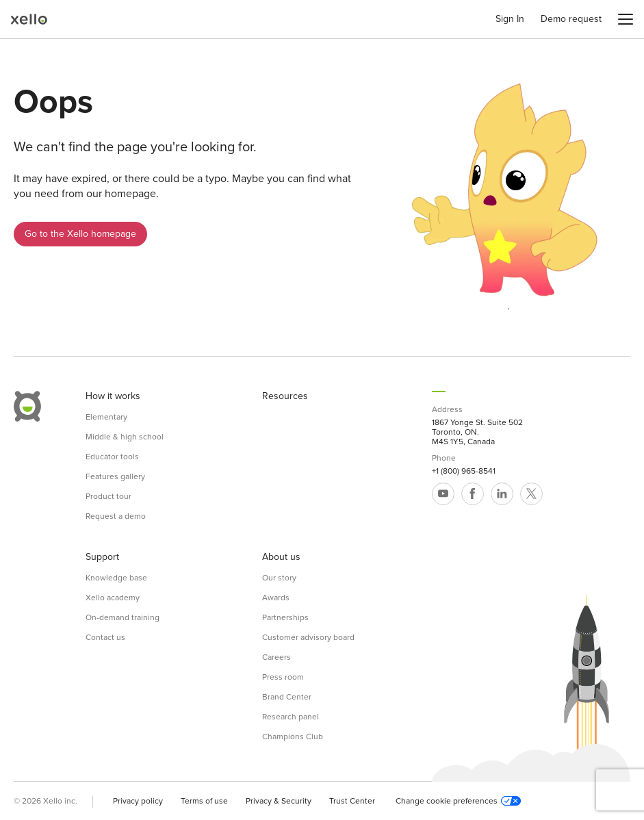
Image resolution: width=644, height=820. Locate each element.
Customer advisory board (308, 637)
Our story (279, 578)
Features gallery (115, 476)
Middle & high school (125, 437)
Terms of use (204, 801)
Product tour (108, 496)
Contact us (105, 637)
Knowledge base (116, 578)
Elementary (106, 417)
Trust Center (352, 801)
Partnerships (285, 617)
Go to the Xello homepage (80, 234)
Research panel (291, 717)
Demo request (571, 19)
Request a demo (116, 516)
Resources (285, 396)
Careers (276, 657)
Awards (276, 598)
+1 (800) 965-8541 (464, 471)
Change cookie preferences (458, 801)
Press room (283, 677)
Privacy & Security (279, 801)
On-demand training (123, 617)
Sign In (510, 19)
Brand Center (287, 697)
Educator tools (112, 457)
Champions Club (293, 736)
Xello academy (113, 598)
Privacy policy (138, 801)
